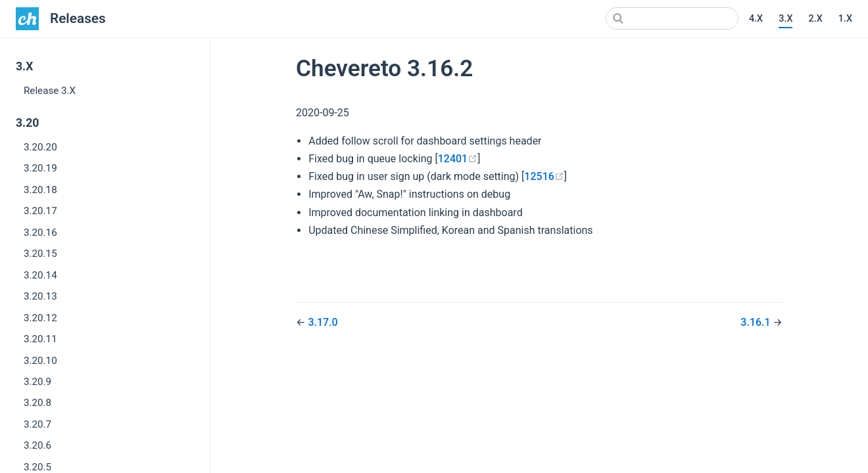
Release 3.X (50, 91)
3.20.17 (40, 211)
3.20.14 (40, 275)
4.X (756, 19)
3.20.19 (40, 168)
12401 (458, 159)
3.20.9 (37, 382)
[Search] (672, 18)
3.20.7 (37, 424)
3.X (785, 19)
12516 (544, 176)
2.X (815, 19)
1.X (845, 19)
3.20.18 (40, 190)
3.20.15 (40, 254)
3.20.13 (40, 296)
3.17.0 (323, 322)
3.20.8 (37, 403)
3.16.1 (757, 322)
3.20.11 (40, 339)
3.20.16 (40, 233)
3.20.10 (40, 361)
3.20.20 (40, 147)
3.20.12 (40, 318)
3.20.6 (37, 445)
